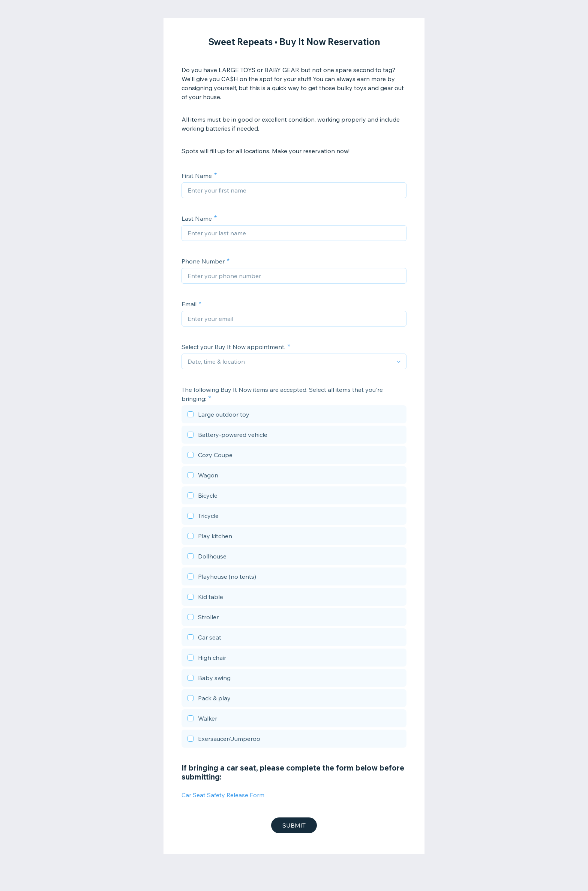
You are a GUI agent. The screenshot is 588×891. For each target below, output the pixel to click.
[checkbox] (294, 415)
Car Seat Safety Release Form (223, 795)
